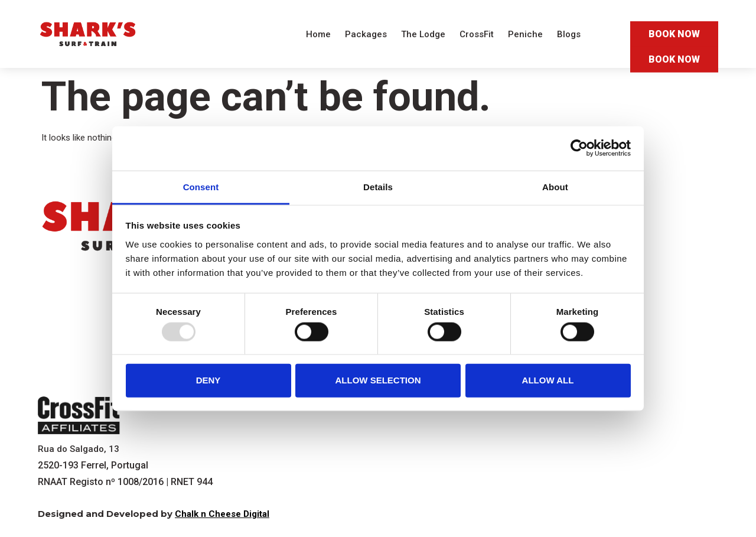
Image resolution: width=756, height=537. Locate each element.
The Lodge (423, 34)
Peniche (525, 34)
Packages (366, 34)
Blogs (569, 34)
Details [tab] (378, 186)
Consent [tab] (201, 186)
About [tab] (555, 186)
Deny (208, 380)
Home (318, 34)
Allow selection (378, 380)
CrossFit (477, 34)
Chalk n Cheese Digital (222, 514)
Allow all (548, 380)
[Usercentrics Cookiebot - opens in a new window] (579, 148)
